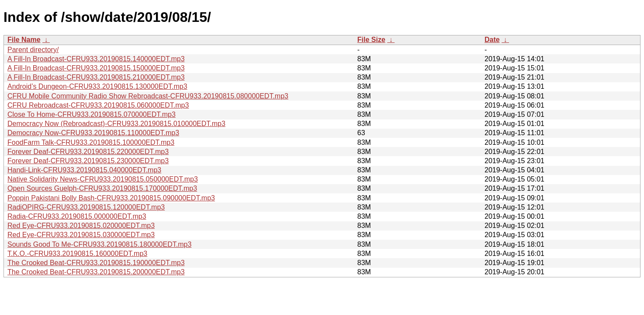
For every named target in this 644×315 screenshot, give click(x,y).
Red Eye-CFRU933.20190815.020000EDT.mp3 (81, 226)
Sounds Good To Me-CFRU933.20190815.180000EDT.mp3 (99, 244)
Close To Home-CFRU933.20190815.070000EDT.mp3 (92, 114)
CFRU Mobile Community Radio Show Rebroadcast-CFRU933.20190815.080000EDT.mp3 (148, 96)
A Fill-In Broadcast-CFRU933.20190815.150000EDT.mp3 (96, 68)
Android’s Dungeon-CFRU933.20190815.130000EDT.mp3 (97, 86)
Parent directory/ (33, 50)
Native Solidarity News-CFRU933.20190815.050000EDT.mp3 (103, 179)
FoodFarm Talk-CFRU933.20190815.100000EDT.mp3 (91, 142)
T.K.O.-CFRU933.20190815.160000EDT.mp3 (77, 254)
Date (492, 40)
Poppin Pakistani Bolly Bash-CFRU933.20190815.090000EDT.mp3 (111, 198)
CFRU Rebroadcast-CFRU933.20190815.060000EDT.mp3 (98, 105)
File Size (371, 40)
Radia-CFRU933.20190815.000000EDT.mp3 (77, 216)
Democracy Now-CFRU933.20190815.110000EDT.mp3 (93, 133)
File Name (24, 40)
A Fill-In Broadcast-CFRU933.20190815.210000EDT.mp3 (96, 77)
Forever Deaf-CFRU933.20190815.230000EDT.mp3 (88, 161)
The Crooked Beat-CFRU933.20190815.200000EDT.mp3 (96, 272)
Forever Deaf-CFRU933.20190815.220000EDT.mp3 (88, 152)
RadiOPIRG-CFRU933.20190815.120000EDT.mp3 (86, 207)
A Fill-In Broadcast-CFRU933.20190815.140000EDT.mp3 (96, 59)
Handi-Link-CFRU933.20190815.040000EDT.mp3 (84, 170)
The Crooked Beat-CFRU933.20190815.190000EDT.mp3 (96, 263)
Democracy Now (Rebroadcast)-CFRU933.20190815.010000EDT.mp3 (116, 124)
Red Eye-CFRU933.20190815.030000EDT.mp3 (81, 235)
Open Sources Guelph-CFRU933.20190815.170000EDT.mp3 (102, 188)
